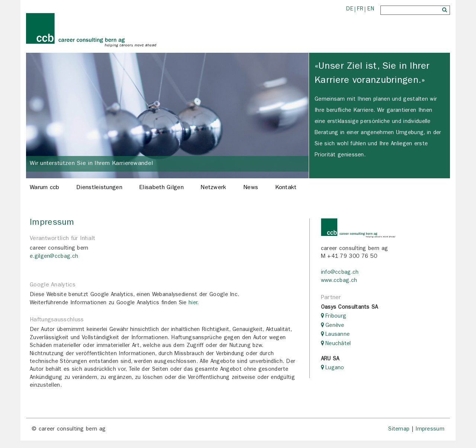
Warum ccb (45, 188)
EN (371, 9)
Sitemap (399, 430)
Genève (335, 326)
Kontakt (286, 188)
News (251, 188)
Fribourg (336, 317)
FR (360, 9)
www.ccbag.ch (339, 281)
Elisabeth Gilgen (161, 188)
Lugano (335, 368)
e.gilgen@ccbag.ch (54, 257)
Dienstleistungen (99, 188)
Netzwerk (213, 188)
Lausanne (337, 335)
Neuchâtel (338, 344)
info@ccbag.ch (340, 273)
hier (193, 303)
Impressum (430, 430)
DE (350, 9)
